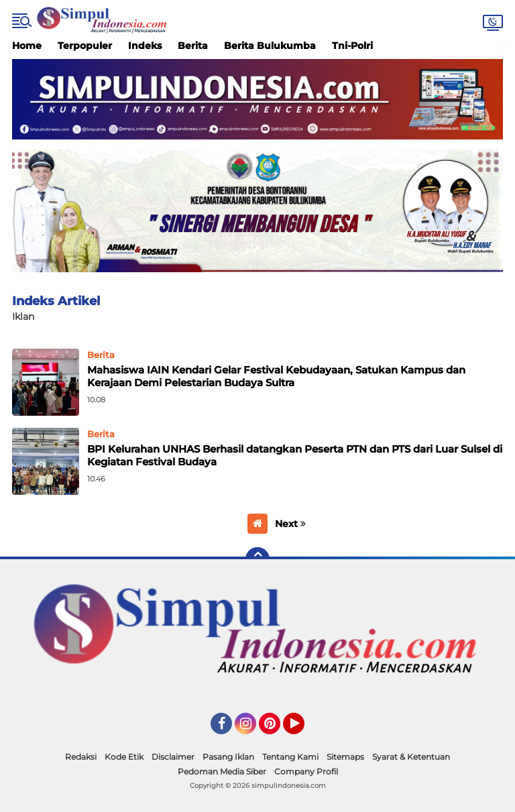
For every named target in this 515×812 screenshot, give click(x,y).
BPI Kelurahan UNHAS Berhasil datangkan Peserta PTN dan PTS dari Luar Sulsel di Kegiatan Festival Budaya (295, 456)
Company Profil (306, 771)
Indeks (145, 46)
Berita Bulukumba (270, 46)
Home (27, 46)
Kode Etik (124, 757)
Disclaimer (173, 757)
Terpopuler (85, 46)
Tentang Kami (290, 757)
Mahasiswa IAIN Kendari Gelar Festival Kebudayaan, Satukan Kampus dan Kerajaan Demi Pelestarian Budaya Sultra (276, 376)
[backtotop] (257, 559)
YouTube (303, 730)
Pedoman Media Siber (222, 771)
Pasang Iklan (228, 757)
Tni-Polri (352, 46)
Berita (193, 46)
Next (290, 524)
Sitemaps (345, 757)
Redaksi (81, 757)
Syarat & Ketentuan (411, 757)
